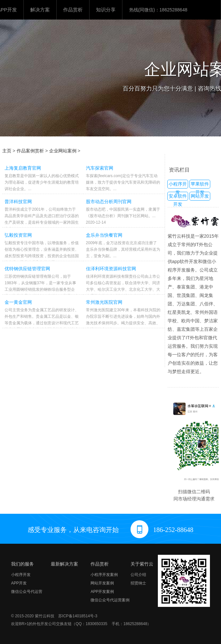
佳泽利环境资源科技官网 (111, 269)
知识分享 (106, 10)
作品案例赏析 (30, 151)
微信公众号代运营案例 (110, 600)
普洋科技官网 (18, 202)
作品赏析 (73, 10)
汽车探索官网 (100, 168)
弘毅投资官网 (18, 235)
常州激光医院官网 (104, 302)
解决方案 (40, 10)
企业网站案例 (63, 151)
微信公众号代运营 (27, 592)
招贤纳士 (138, 583)
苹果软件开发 (200, 185)
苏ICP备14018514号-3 (78, 616)
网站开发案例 (102, 583)
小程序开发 (178, 185)
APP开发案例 (102, 592)
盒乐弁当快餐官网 (104, 235)
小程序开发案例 (104, 575)
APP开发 (19, 583)
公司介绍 (138, 575)
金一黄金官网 (18, 302)
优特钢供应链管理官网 (27, 269)
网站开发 (200, 196)
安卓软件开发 (178, 197)
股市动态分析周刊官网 (109, 202)
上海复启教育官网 (23, 168)
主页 (7, 151)
